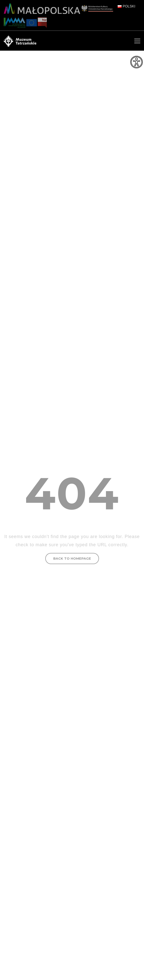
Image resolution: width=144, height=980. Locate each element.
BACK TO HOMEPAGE (72, 558)
